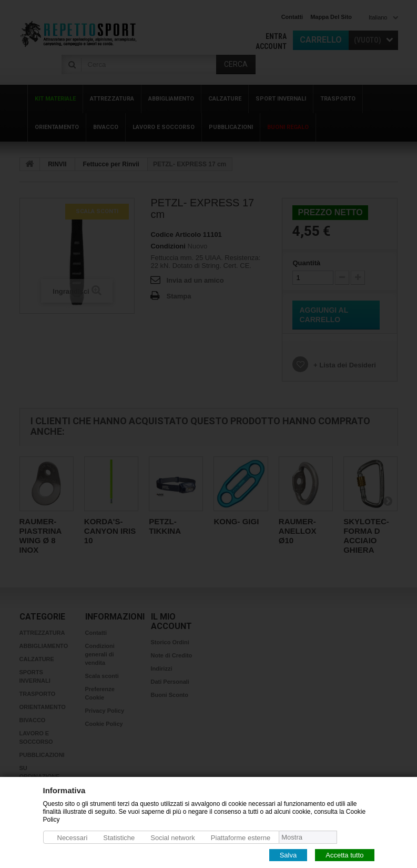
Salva (288, 855)
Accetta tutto (344, 855)
